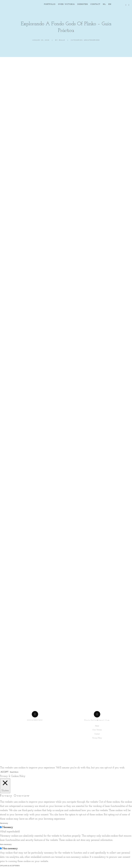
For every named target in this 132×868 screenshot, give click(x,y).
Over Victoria (97, 730)
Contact (97, 734)
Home (97, 726)
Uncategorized (92, 40)
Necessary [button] (4, 823)
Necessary (8, 828)
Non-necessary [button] (6, 845)
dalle (62, 40)
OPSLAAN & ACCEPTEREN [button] (10, 866)
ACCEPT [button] (5, 772)
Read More (14, 772)
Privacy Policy (97, 738)
